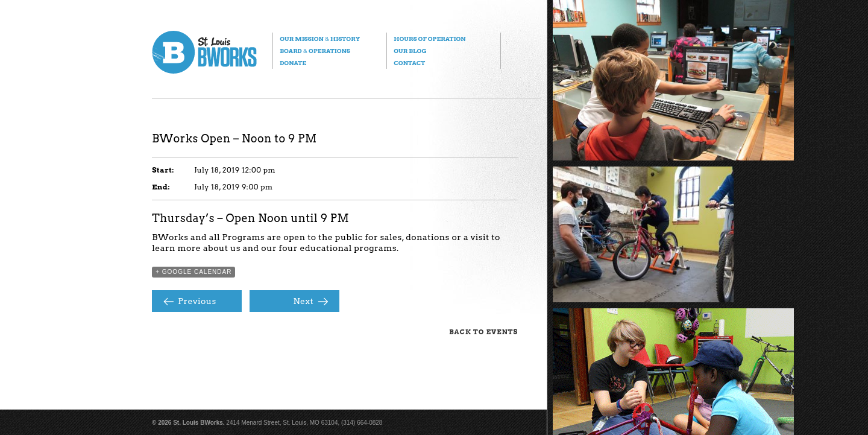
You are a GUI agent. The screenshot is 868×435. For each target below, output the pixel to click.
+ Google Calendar (193, 272)
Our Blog (410, 51)
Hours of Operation (429, 39)
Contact (409, 63)
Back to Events (483, 332)
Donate (293, 63)
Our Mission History (320, 39)
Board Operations (315, 51)
